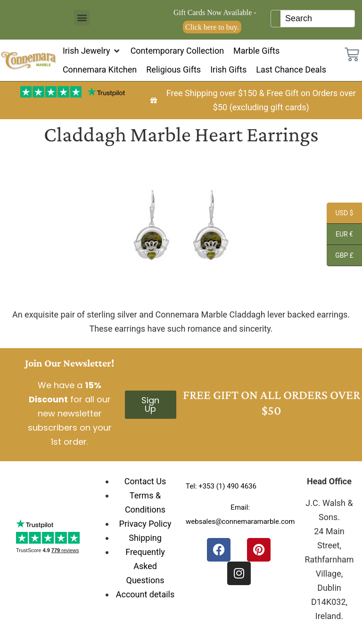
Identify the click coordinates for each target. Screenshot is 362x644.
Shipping (145, 538)
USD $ (340, 214)
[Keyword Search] (317, 19)
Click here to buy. (212, 27)
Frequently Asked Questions (145, 566)
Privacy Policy (145, 524)
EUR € (340, 236)
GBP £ (340, 257)
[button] (82, 18)
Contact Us (145, 481)
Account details (145, 594)
